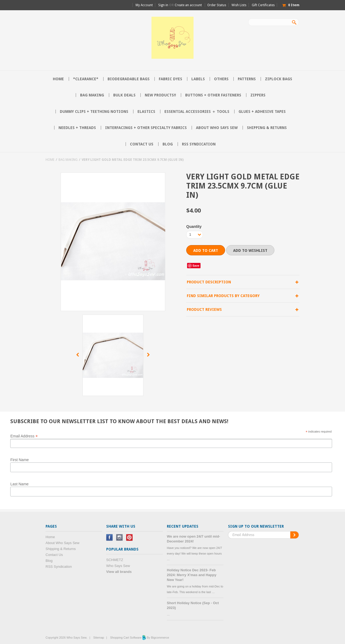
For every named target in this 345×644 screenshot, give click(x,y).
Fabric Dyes (170, 79)
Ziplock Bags (279, 79)
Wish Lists (239, 5)
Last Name (19, 484)
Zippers (258, 95)
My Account (144, 5)
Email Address (24, 436)
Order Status (217, 5)
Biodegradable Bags (129, 79)
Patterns (247, 79)
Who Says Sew (118, 566)
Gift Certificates (263, 5)
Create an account (188, 5)
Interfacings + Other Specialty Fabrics (146, 128)
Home (50, 160)
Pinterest (130, 537)
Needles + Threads (77, 128)
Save (196, 266)
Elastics (146, 112)
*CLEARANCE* (86, 79)
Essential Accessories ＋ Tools (197, 112)
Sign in (163, 5)
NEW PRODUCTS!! (160, 95)
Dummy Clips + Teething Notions (94, 112)
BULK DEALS (124, 95)
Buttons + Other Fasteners (213, 95)
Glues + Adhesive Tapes (262, 112)
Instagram (120, 537)
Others (221, 79)
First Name (19, 460)
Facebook (110, 537)
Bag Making (92, 95)
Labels (198, 79)
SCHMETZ (115, 560)
